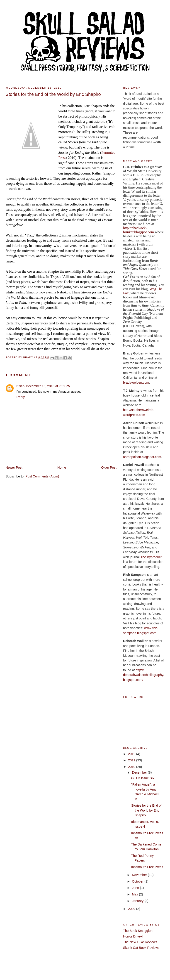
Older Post (109, 468)
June (136, 888)
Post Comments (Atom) (42, 476)
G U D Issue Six (143, 778)
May (135, 894)
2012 (132, 754)
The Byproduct (151, 557)
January (138, 901)
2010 (132, 767)
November (140, 875)
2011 (132, 760)
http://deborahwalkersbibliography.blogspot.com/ (144, 675)
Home (62, 468)
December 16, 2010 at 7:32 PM (48, 386)
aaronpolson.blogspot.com (142, 457)
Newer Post (14, 468)
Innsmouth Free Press (147, 867)
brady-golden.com (136, 383)
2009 (132, 909)
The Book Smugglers (138, 931)
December (140, 772)
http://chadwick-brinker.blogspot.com (138, 230)
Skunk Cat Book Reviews (141, 948)
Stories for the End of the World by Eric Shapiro (146, 810)
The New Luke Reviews (140, 942)
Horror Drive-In (134, 936)
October (138, 881)
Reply (21, 397)
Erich (21, 386)
